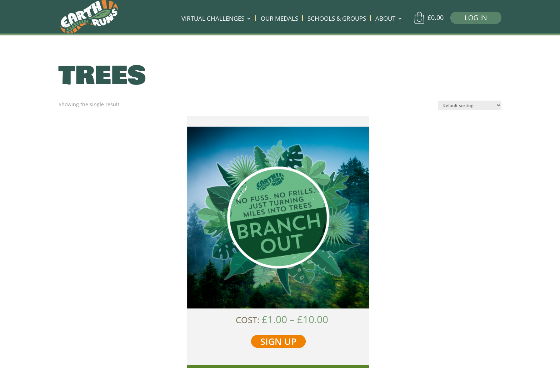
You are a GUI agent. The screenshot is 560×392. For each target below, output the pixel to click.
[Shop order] (470, 105)
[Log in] (473, 19)
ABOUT (385, 19)
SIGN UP (278, 341)
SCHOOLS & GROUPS (337, 19)
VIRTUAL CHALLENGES (213, 19)
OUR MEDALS (279, 19)
